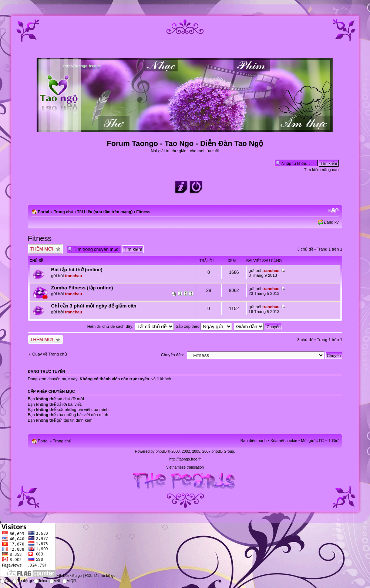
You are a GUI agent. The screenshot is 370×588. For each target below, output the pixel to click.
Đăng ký (331, 222)
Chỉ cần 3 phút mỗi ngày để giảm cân (94, 306)
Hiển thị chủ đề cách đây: (131, 326)
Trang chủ (63, 212)
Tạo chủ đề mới (46, 249)
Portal (43, 212)
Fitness (143, 212)
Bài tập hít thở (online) (77, 270)
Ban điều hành (254, 441)
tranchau (73, 276)
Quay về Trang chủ (50, 354)
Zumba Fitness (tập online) (82, 288)
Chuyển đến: (172, 355)
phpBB (161, 451)
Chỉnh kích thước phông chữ (333, 210)
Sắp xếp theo (204, 326)
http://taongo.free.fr (185, 459)
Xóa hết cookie (284, 441)
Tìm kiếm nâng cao (321, 170)
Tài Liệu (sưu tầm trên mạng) (105, 212)
